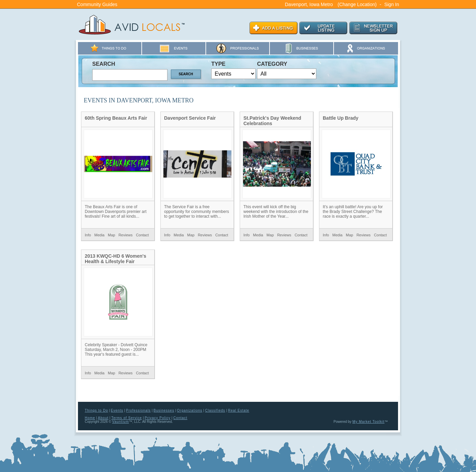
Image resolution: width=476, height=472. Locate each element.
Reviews (125, 235)
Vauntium (121, 422)
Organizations (190, 410)
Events (117, 410)
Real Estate (239, 410)
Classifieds (215, 410)
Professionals (138, 410)
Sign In (392, 4)
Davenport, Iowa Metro (309, 4)
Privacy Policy (158, 418)
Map (111, 235)
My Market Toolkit (368, 422)
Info (88, 235)
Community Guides (97, 4)
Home (90, 418)
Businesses (164, 410)
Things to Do (96, 410)
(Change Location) (357, 4)
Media (99, 235)
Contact (142, 235)
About (103, 418)
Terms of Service (126, 418)
